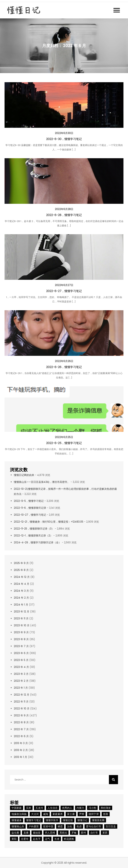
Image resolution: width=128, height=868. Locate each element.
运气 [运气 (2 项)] (47, 839)
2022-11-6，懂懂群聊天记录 (30, 508)
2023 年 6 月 (21, 653)
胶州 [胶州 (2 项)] (83, 833)
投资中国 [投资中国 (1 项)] (48, 826)
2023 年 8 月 (21, 639)
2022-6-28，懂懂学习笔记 (64, 215)
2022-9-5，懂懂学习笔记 (29, 501)
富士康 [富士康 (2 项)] (71, 814)
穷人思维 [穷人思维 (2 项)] (50, 833)
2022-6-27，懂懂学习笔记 (64, 291)
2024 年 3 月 (21, 591)
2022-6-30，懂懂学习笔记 (64, 139)
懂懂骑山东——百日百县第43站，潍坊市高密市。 (42, 482)
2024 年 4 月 (22, 584)
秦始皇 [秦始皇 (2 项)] (37, 833)
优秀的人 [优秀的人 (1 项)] (67, 808)
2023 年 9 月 (21, 632)
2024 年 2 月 (21, 598)
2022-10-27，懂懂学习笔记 (30, 515)
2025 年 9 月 (21, 563)
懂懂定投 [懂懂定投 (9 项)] (68, 820)
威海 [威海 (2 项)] (46, 814)
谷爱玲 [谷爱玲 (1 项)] (25, 839)
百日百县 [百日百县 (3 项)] (111, 826)
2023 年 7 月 (21, 646)
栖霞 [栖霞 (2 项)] (60, 826)
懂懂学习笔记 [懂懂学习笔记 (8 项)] (34, 820)
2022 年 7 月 (21, 729)
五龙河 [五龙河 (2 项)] (39, 808)
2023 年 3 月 (21, 674)
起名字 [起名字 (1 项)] (37, 839)
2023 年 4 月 (21, 667)
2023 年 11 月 (21, 618)
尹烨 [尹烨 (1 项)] (82, 814)
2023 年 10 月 (22, 625)
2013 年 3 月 (21, 743)
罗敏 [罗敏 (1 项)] (74, 833)
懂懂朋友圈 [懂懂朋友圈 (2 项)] (98, 820)
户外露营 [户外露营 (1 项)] (34, 826)
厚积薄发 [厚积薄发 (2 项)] (106, 808)
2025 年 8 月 (21, 570)
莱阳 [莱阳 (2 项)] (14, 839)
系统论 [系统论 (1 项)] (63, 833)
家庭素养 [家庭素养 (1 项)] (58, 814)
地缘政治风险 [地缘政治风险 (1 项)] (19, 814)
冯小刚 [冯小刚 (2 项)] (92, 808)
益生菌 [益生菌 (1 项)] (15, 833)
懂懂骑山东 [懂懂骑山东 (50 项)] (18, 826)
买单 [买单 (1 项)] (29, 808)
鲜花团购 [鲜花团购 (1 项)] (69, 839)
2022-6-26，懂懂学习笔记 (64, 367)
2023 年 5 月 (21, 660)
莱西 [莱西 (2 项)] (105, 833)
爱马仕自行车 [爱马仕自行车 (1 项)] (94, 826)
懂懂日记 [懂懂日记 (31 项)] (82, 820)
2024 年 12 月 (22, 577)
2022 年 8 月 (21, 722)
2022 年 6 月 (21, 736)
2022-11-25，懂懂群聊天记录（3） (34, 529)
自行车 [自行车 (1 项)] (94, 833)
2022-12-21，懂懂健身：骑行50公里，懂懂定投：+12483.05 (49, 522)
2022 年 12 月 (22, 695)
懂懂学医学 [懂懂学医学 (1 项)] (52, 820)
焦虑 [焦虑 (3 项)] (79, 826)
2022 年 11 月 (21, 702)
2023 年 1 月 (21, 688)
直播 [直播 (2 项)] (26, 833)
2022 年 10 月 (22, 709)
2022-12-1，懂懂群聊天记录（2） (33, 536)
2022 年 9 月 (21, 715)
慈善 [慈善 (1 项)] (106, 814)
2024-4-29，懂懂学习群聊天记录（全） (37, 542)
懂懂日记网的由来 (24, 475)
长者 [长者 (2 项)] (57, 839)
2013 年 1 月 (20, 757)
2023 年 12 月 (22, 612)
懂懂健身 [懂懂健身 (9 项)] (17, 820)
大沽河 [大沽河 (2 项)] (35, 814)
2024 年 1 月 (21, 605)
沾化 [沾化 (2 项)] (70, 826)
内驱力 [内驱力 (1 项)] (80, 808)
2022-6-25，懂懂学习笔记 (64, 443)
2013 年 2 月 (21, 750)
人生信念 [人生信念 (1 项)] (53, 808)
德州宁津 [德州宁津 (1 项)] (94, 814)
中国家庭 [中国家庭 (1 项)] (17, 808)
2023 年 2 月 (21, 681)
